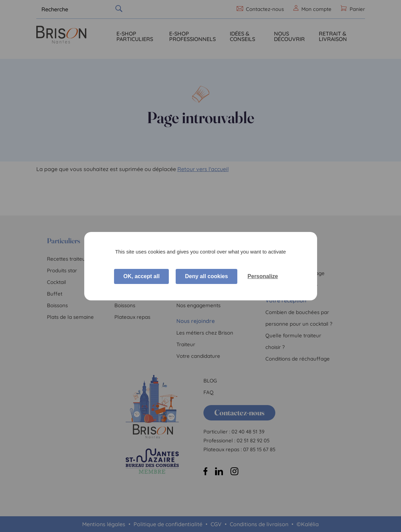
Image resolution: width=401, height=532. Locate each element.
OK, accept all (141, 276)
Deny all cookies (206, 276)
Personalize (263, 276)
